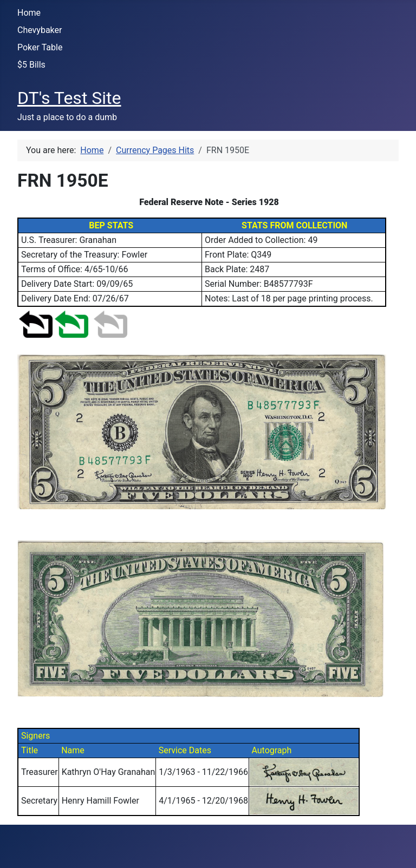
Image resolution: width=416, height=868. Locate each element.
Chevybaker (40, 30)
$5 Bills (31, 65)
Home (29, 13)
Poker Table (40, 47)
